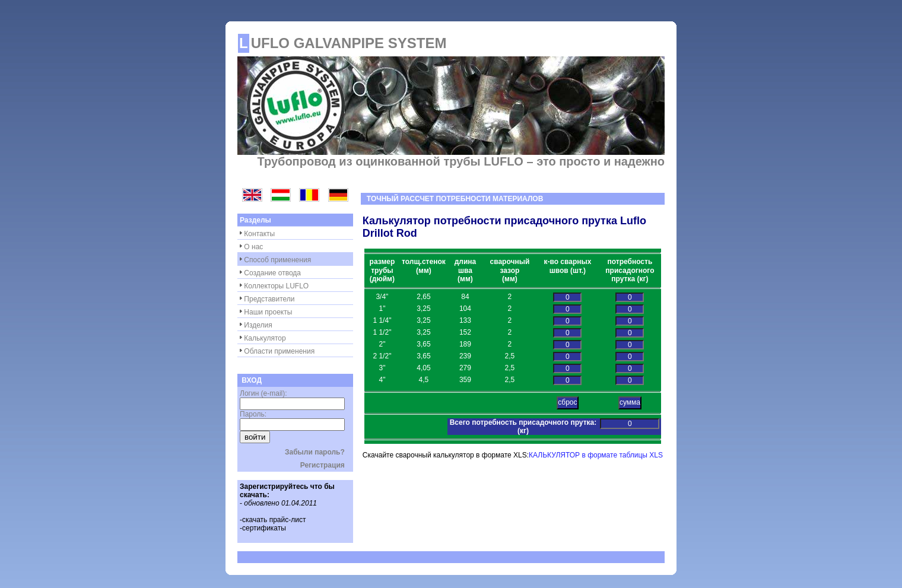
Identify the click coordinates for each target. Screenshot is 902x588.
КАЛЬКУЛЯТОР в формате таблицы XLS (596, 455)
